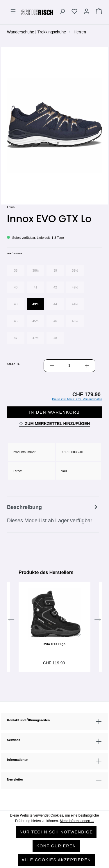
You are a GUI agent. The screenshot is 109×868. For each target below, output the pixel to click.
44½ (75, 304)
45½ (35, 321)
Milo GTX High (54, 644)
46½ (75, 321)
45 (16, 321)
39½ (75, 270)
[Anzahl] (69, 366)
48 (55, 338)
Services (14, 740)
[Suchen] (62, 12)
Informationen (18, 760)
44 (55, 304)
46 (55, 321)
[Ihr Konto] (87, 12)
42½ (75, 287)
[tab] (53, 514)
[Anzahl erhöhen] (87, 366)
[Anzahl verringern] (52, 366)
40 (16, 287)
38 (16, 270)
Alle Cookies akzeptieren (56, 860)
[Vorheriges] (11, 621)
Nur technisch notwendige (56, 832)
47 (16, 338)
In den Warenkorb (54, 412)
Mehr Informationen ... (77, 821)
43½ (35, 304)
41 (35, 287)
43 (16, 304)
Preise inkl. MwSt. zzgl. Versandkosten (77, 399)
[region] (54, 125)
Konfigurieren (56, 846)
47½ (35, 338)
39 (55, 270)
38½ (35, 270)
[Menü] (13, 12)
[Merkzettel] (74, 12)
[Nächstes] (98, 621)
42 (55, 287)
